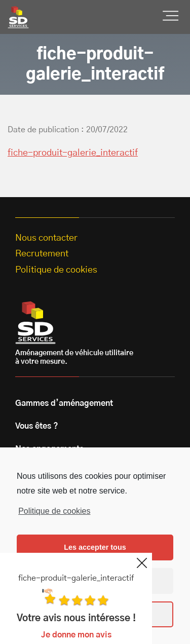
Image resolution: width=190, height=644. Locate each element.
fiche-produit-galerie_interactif (73, 153)
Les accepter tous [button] (95, 547)
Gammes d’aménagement (64, 403)
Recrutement (42, 254)
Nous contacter (46, 238)
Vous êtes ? (37, 426)
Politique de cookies (54, 511)
